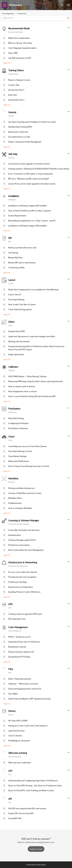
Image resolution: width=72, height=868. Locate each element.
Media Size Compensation (19, 38)
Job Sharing (13, 253)
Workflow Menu (15, 498)
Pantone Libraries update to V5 (21, 652)
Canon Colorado (15, 736)
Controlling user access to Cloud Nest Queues (27, 446)
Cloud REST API (15, 818)
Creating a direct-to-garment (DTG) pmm (25, 614)
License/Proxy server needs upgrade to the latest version (32, 184)
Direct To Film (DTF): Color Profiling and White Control (31, 790)
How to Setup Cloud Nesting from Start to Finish (29, 466)
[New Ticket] (36, 849)
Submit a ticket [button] (36, 849)
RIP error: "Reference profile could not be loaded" (29, 179)
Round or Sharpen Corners (19, 80)
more (7, 63)
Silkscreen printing (18, 753)
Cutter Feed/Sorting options (20, 309)
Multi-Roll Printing (16, 418)
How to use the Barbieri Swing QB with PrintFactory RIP (32, 396)
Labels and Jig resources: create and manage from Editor (32, 336)
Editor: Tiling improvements (20, 679)
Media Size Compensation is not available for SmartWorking (33, 290)
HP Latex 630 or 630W (18, 721)
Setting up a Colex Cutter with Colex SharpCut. (28, 726)
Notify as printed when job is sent (22, 248)
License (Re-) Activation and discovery (24, 530)
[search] (36, 18)
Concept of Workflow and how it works (25, 493)
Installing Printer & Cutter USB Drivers (24, 592)
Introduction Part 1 (16, 90)
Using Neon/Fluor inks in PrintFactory (24, 642)
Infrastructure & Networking (23, 562)
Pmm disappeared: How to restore (22, 391)
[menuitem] (62, 5)
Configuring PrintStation (18, 423)
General (12, 112)
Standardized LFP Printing (19, 657)
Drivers (12, 711)
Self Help (13, 154)
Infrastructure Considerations (21, 587)
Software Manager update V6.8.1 (22, 540)
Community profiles (16, 267)
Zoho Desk (41, 865)
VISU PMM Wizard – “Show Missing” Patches (27, 376)
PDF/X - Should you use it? (19, 637)
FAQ (11, 669)
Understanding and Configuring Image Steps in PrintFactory (33, 781)
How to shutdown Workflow (20, 508)
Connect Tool (14, 85)
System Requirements (17, 216)
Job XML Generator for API (20, 58)
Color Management (18, 627)
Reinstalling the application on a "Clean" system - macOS (32, 221)
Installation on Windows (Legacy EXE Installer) (27, 206)
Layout (12, 280)
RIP (10, 238)
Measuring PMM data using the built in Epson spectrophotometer (36, 381)
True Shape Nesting (16, 299)
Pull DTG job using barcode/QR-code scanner (27, 808)
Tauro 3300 (13, 53)
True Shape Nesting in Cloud (20, 451)
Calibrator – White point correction (23, 684)
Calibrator (13, 367)
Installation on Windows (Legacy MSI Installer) (27, 226)
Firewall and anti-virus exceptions (22, 577)
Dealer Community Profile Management (25, 142)
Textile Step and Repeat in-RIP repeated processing (29, 699)
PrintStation (14, 409)
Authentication (15, 535)
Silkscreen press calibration (20, 763)
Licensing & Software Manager (24, 520)
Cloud (11, 437)
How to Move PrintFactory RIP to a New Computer (30, 211)
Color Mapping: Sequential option (22, 48)
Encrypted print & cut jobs (19, 137)
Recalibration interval (17, 647)
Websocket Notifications (19, 461)
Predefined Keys (15, 503)
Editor (11, 322)
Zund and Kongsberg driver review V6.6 (25, 689)
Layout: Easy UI (15, 294)
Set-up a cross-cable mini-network (23, 572)
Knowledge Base (8, 13)
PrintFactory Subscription (19, 545)
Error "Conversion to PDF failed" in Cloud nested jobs (31, 174)
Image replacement (16, 354)
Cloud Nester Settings (17, 456)
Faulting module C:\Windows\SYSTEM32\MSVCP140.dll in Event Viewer (39, 169)
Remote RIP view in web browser (22, 263)
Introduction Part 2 (16, 100)
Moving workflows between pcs (22, 488)
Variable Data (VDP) (17, 331)
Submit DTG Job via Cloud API (21, 813)
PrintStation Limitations (18, 428)
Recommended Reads (19, 28)
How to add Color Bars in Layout (22, 304)
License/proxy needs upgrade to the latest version (29, 164)
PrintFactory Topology (17, 582)
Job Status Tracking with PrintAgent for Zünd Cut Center (32, 122)
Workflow (13, 479)
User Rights (13, 694)
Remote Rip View (15, 258)
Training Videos (16, 70)
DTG (11, 604)
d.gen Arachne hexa (16, 731)
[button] (62, 5)
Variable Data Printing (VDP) (20, 127)
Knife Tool (12, 95)
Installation (14, 196)
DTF (10, 771)
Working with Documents (19, 341)
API (10, 799)
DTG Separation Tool (17, 619)
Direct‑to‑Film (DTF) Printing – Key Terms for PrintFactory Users (35, 786)
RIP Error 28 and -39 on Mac (20, 43)
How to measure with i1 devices (22, 386)
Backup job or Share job (18, 132)
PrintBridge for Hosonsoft (19, 741)
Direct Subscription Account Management (26, 550)
